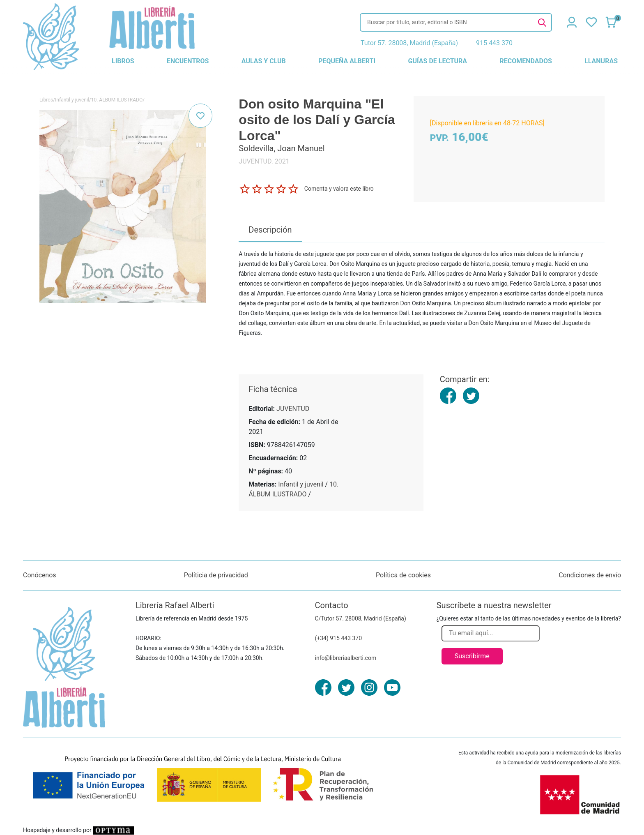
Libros (46, 100)
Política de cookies (403, 575)
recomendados (526, 61)
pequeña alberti (347, 61)
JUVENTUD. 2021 (264, 161)
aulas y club (264, 61)
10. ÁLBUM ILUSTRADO (117, 100)
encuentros (188, 61)
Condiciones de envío (590, 575)
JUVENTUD (293, 409)
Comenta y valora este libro (339, 189)
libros (123, 61)
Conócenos (40, 575)
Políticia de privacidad (216, 575)
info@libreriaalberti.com (346, 658)
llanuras (601, 61)
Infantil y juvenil (72, 100)
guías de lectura (438, 61)
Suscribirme (472, 656)
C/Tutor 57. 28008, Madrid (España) (361, 618)
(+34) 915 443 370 (339, 638)
